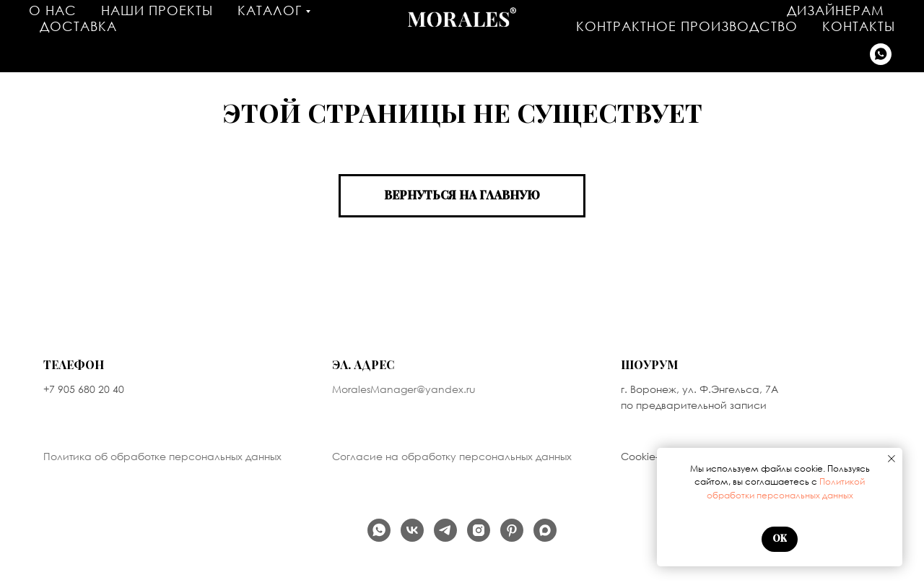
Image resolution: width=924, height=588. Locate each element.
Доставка (78, 26)
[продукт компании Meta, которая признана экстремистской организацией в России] (479, 530)
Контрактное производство (687, 26)
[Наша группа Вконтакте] (412, 530)
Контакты (859, 26)
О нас (53, 10)
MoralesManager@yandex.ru (404, 389)
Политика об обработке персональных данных (162, 456)
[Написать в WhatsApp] (881, 54)
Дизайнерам (836, 10)
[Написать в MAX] (545, 530)
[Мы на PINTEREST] (512, 530)
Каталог (270, 10)
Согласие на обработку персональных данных (452, 456)
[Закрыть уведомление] (892, 459)
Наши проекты (157, 10)
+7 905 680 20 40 (84, 389)
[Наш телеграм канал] (445, 530)
